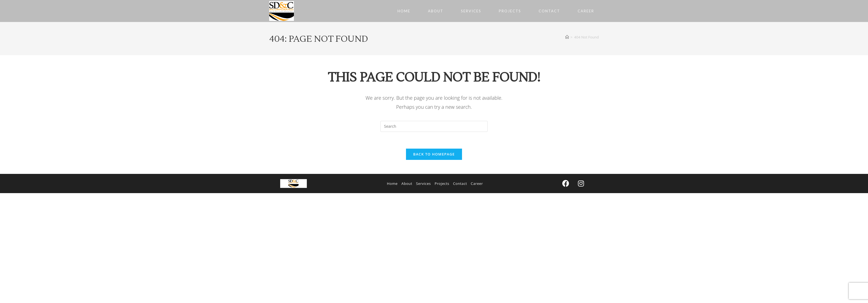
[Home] (567, 37)
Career (477, 184)
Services (424, 184)
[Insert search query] (434, 126)
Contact (460, 184)
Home (392, 184)
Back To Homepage (434, 154)
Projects (442, 184)
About (407, 184)
